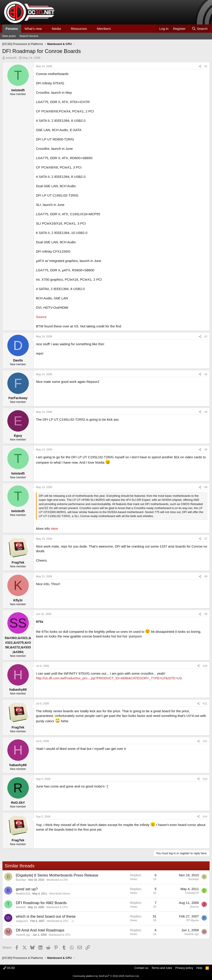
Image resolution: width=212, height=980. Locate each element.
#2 (206, 337)
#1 (206, 66)
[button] (45, 29)
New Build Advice (60, 894)
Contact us (141, 968)
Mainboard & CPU (57, 880)
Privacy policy (184, 968)
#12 (205, 741)
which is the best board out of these (46, 916)
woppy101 (22, 921)
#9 (206, 614)
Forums (12, 29)
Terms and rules (162, 968)
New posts (9, 36)
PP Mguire (193, 920)
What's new (33, 29)
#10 (205, 666)
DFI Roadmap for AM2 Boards (41, 903)
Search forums (29, 36)
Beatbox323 (23, 894)
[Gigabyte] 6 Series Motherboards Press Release (57, 875)
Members (104, 29)
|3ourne (194, 907)
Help (199, 968)
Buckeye (21, 880)
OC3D (9, 968)
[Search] (200, 29)
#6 (206, 487)
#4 (206, 412)
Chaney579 (192, 893)
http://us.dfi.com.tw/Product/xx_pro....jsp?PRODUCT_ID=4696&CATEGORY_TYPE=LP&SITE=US (109, 678)
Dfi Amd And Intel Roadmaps (40, 930)
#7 (206, 539)
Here (55, 529)
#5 (206, 450)
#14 (205, 817)
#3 (206, 374)
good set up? (27, 889)
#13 (205, 779)
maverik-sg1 (23, 935)
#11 (205, 704)
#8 (206, 576)
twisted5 (11, 58)
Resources (79, 29)
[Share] (200, 66)
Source (41, 317)
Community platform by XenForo (106, 976)
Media (56, 29)
